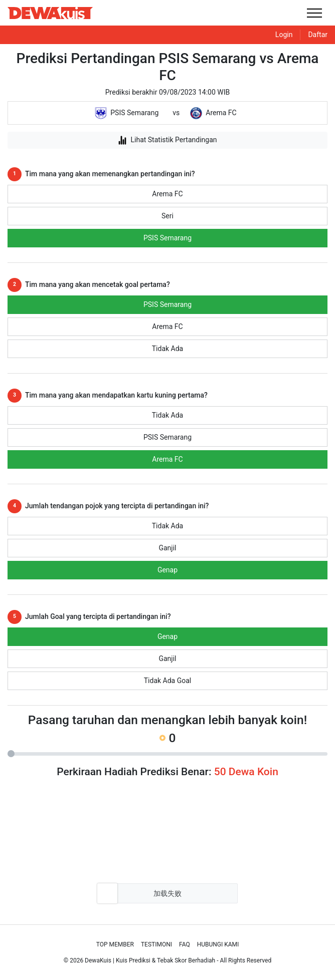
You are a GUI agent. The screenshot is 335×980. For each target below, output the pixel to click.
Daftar (318, 35)
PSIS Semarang (167, 238)
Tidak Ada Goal (168, 681)
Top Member (115, 944)
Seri (167, 216)
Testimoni (156, 944)
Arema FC (167, 194)
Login (284, 35)
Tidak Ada (167, 349)
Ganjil (167, 548)
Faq (185, 944)
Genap (167, 570)
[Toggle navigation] (314, 13)
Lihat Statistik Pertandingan (167, 140)
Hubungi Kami (218, 944)
